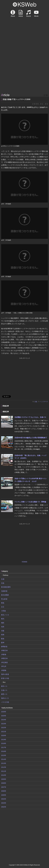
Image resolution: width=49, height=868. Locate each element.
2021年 (4, 732)
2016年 (4, 751)
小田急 (3, 611)
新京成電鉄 (5, 595)
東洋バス (4, 686)
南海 (3, 635)
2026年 (4, 712)
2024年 (4, 720)
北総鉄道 (4, 591)
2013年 (4, 763)
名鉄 (3, 627)
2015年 (4, 755)
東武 (3, 619)
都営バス (4, 694)
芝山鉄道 (4, 599)
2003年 (4, 803)
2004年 (4, 799)
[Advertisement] (24, 67)
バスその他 (5, 702)
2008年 (4, 783)
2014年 (4, 759)
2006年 (4, 791)
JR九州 (4, 666)
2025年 (4, 716)
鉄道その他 (5, 678)
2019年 (4, 740)
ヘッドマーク (44, 402)
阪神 (3, 643)
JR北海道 (4, 662)
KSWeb (25, 4)
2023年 (4, 724)
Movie (36, 13)
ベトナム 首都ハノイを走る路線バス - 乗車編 (30, 502)
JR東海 (4, 654)
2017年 (4, 747)
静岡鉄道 (4, 647)
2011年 (4, 771)
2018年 (4, 743)
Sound (28, 13)
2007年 (4, 787)
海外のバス (5, 698)
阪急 (3, 639)
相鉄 (3, 623)
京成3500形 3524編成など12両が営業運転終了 (31, 438)
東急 (3, 603)
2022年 (4, 728)
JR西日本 (4, 658)
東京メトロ (5, 615)
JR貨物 (4, 670)
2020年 (4, 735)
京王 (3, 607)
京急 (36, 402)
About (13, 13)
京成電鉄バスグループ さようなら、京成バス (30, 417)
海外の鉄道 (5, 674)
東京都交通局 (6, 587)
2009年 (4, 779)
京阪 (3, 631)
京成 (3, 579)
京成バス (4, 690)
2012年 (4, 767)
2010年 (4, 775)
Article (21, 13)
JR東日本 (4, 650)
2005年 (4, 795)
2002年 (4, 807)
